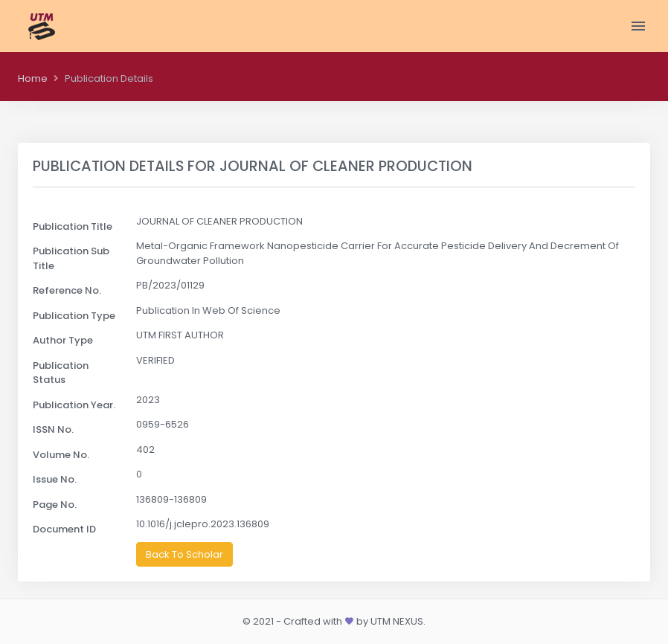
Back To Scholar (184, 554)
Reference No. (67, 290)
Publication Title (73, 226)
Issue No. (55, 479)
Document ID (64, 529)
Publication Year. (74, 405)
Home (33, 78)
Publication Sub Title (71, 258)
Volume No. (61, 455)
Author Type (63, 340)
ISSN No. (53, 429)
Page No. (55, 505)
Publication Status (61, 373)
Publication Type (74, 316)
